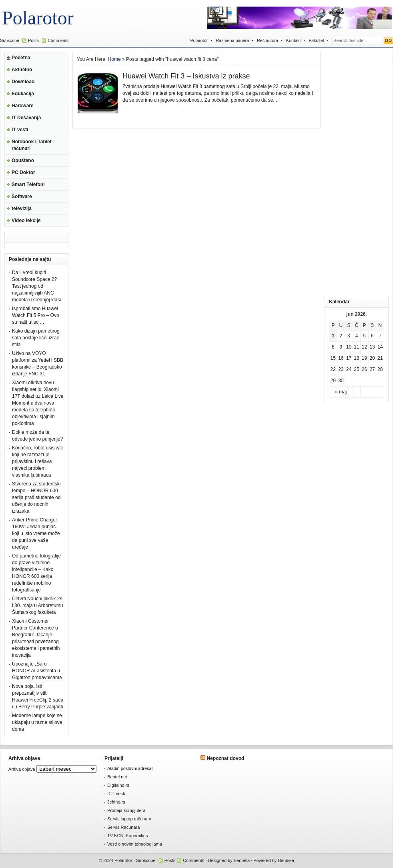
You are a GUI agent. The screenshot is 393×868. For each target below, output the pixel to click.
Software (22, 196)
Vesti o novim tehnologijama (135, 844)
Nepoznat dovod (225, 758)
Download (23, 82)
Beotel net (117, 777)
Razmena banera (232, 40)
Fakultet (316, 40)
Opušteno (23, 160)
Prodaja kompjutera (126, 810)
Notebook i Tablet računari (32, 145)
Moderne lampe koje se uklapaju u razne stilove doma (37, 722)
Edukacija (23, 94)
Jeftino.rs (116, 802)
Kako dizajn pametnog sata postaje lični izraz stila (36, 338)
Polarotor (38, 18)
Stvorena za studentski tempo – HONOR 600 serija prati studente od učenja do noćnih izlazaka (36, 497)
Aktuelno (22, 70)
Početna (21, 58)
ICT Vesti (116, 794)
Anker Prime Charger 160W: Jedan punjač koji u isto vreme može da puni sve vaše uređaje (36, 533)
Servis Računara (123, 827)
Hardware (23, 106)
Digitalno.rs (118, 785)
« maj (341, 392)
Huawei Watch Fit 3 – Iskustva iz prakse (186, 76)
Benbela (242, 860)
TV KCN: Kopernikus (127, 836)
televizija (22, 208)
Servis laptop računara (129, 819)
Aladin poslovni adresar (130, 768)
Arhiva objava (22, 769)
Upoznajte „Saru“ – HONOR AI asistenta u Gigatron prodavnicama (37, 671)
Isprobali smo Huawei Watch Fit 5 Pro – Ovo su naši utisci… (36, 315)
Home (114, 59)
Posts (33, 40)
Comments (58, 40)
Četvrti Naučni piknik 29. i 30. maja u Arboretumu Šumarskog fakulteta (38, 605)
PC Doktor (23, 172)
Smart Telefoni (28, 184)
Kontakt (294, 40)
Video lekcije (26, 221)
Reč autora (268, 40)
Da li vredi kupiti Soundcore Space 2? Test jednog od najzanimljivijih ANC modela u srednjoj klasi (36, 286)
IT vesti (20, 130)
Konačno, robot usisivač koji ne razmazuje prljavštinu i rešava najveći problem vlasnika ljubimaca (37, 461)
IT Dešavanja (26, 118)
